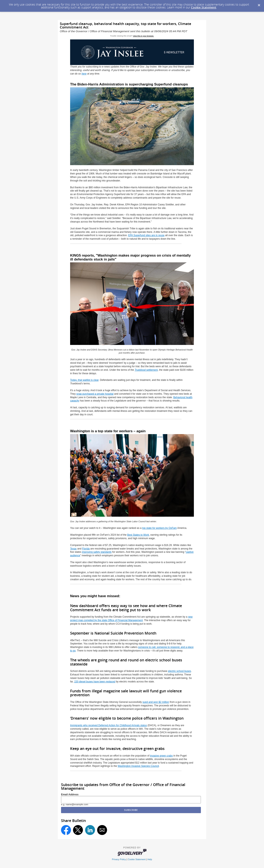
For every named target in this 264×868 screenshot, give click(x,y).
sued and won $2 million (156, 702)
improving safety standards (97, 552)
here (84, 74)
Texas (73, 549)
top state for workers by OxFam (159, 528)
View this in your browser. (143, 36)
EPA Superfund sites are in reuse (146, 235)
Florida (86, 549)
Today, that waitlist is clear (84, 380)
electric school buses (180, 671)
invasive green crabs (161, 756)
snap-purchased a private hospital (95, 394)
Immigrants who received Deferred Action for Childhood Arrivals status (108, 725)
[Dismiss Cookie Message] (259, 4)
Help (150, 859)
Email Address (70, 795)
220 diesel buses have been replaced (95, 682)
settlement (146, 370)
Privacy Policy (119, 859)
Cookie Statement (204, 7)
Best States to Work (138, 535)
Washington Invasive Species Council (138, 766)
